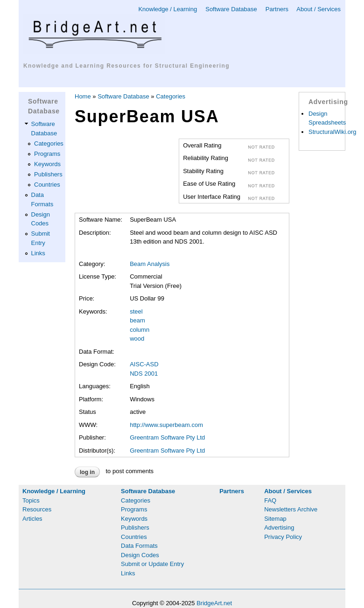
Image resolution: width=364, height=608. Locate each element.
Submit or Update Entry (152, 564)
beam (137, 320)
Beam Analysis (150, 264)
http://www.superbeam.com (166, 425)
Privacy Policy (283, 537)
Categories (49, 143)
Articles (32, 519)
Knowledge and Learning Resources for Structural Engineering (126, 66)
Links (38, 253)
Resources (37, 509)
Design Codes (140, 555)
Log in (87, 472)
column (140, 330)
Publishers (48, 174)
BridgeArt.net (214, 603)
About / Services (318, 9)
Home (83, 96)
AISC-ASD (144, 364)
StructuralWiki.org (332, 132)
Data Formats (139, 546)
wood (137, 339)
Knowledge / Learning (168, 9)
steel (136, 311)
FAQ (270, 500)
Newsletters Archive (291, 509)
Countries (47, 185)
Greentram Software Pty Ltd (167, 437)
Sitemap (275, 519)
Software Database (231, 9)
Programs (47, 154)
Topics (31, 500)
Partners (277, 9)
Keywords (47, 164)
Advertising (279, 528)
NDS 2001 (144, 374)
